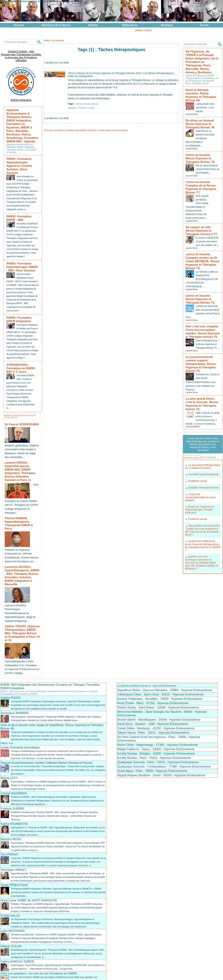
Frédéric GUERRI (12, 750)
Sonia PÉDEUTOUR (14, 834)
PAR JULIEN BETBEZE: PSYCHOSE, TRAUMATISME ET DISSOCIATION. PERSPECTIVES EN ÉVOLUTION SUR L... (198, 181)
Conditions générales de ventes (78, 133)
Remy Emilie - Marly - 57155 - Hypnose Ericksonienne (153, 645)
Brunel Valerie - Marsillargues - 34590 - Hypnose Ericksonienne (159, 661)
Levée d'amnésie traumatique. (20, 689)
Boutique (167, 25)
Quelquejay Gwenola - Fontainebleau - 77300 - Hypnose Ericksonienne (164, 708)
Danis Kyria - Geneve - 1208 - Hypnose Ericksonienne (153, 666)
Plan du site (109, 975)
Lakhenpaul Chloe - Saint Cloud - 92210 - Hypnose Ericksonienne (160, 636)
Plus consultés (193, 425)
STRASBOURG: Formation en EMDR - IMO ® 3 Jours (22, 355)
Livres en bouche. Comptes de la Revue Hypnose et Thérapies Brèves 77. (202, 164)
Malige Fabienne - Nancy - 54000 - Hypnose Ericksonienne (156, 691)
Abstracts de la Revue (56, 25)
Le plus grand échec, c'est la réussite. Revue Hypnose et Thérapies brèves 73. (202, 363)
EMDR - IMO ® (141, 973)
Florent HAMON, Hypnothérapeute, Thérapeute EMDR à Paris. (22, 491)
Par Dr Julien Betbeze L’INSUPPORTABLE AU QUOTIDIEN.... (208, 149)
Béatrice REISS (11, 781)
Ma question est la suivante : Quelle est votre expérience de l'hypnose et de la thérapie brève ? (202, 494)
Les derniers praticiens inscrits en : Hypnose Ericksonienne (149, 627)
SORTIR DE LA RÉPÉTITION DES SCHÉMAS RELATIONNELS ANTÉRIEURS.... (201, 120)
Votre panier (100, 133)
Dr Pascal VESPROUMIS (19, 410)
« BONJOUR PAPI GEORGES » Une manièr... (206, 92)
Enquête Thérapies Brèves (203, 455)
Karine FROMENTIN (14, 766)
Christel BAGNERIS (14, 735)
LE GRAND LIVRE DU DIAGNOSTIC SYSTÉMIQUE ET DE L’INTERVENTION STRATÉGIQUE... (203, 249)
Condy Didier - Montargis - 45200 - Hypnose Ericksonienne (156, 670)
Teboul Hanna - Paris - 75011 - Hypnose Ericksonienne (153, 674)
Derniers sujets (193, 419)
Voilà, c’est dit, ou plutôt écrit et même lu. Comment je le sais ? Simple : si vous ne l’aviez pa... (203, 377)
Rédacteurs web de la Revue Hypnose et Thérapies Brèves (20, 401)
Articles (93, 25)
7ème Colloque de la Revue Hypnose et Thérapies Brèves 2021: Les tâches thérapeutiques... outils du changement (118, 75)
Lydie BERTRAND (13, 884)
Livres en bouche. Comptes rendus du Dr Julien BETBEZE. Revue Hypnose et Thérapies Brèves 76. (203, 234)
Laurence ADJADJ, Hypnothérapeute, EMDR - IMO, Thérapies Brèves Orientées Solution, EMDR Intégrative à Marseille (20, 535)
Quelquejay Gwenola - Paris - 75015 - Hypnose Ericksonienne (158, 704)
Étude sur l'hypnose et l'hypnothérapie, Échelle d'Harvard (199, 474)
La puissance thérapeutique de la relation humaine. (202, 435)
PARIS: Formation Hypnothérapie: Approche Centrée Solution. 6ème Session (21, 141)
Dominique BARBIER (15, 655)
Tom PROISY (9, 796)
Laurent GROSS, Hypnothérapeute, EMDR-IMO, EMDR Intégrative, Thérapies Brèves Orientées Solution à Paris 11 (22, 451)
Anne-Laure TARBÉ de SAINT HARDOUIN (29, 849)
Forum (204, 25)
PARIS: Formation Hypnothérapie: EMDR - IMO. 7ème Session (20, 248)
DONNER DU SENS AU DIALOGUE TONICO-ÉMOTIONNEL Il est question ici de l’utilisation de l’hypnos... (202, 344)
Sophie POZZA (11, 640)
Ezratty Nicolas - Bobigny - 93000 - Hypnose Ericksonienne (156, 695)
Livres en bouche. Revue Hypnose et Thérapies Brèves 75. (203, 268)
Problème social (197, 449)
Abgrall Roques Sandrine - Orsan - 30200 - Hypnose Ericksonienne (161, 717)
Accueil (19, 25)
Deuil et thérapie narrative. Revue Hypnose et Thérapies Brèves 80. (202, 82)
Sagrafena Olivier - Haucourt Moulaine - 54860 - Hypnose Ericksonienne (165, 632)
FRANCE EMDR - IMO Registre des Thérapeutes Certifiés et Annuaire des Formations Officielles (21, 53)
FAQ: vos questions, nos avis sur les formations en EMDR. (39, 926)
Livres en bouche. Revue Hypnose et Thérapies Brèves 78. (203, 139)
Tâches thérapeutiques (88, 105)
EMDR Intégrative (21, 94)
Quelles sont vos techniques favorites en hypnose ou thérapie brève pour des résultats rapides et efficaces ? (203, 520)
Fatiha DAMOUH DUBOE (17, 914)
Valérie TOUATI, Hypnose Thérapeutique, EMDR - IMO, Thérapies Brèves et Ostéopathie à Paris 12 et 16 (21, 580)
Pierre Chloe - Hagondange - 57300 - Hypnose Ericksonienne (158, 687)
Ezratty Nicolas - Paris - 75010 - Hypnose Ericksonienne (154, 700)
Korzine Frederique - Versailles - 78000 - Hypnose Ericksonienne (160, 641)
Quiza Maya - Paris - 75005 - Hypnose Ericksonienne (152, 713)
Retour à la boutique (53, 40)
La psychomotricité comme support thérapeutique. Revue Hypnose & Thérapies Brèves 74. (202, 329)
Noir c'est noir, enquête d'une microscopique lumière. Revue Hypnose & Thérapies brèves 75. (203, 298)
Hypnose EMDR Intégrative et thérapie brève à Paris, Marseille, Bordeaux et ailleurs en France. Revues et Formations (41, 1)
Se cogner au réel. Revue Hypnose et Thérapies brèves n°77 (203, 204)
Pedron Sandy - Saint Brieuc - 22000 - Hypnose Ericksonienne (158, 649)
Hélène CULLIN (11, 899)
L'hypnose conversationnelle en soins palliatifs (202, 463)
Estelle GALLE (10, 865)
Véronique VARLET (13, 815)
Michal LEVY (9, 720)
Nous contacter (115, 133)
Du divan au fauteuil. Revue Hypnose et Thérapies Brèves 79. (203, 107)
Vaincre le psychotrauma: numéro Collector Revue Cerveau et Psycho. (47, 705)
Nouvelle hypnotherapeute (202, 443)
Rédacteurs (130, 25)
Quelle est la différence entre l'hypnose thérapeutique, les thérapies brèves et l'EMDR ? (202, 507)
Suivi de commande (53, 133)
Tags (117, 975)
